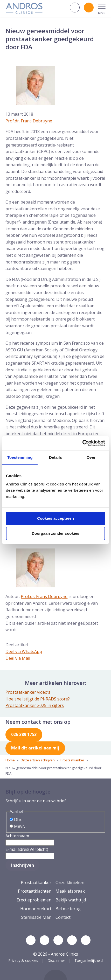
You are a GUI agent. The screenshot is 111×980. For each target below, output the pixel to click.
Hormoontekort (36, 909)
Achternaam (17, 836)
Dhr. (18, 819)
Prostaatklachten (35, 891)
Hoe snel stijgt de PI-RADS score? (38, 699)
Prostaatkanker (72, 760)
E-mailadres (27, 849)
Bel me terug (68, 909)
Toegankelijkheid (89, 960)
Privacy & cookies (23, 960)
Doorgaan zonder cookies (55, 533)
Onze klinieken (70, 882)
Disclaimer (56, 960)
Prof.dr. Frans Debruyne (29, 121)
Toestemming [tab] (20, 457)
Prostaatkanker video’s (28, 692)
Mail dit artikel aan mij (35, 748)
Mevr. (19, 826)
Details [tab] (55, 457)
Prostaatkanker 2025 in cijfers (35, 705)
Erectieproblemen (34, 900)
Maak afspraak (70, 891)
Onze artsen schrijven (38, 760)
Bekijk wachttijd (71, 900)
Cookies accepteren (55, 518)
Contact (63, 917)
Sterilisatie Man (36, 917)
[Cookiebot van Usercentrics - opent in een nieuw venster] (82, 443)
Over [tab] (91, 457)
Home (10, 760)
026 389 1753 (24, 734)
